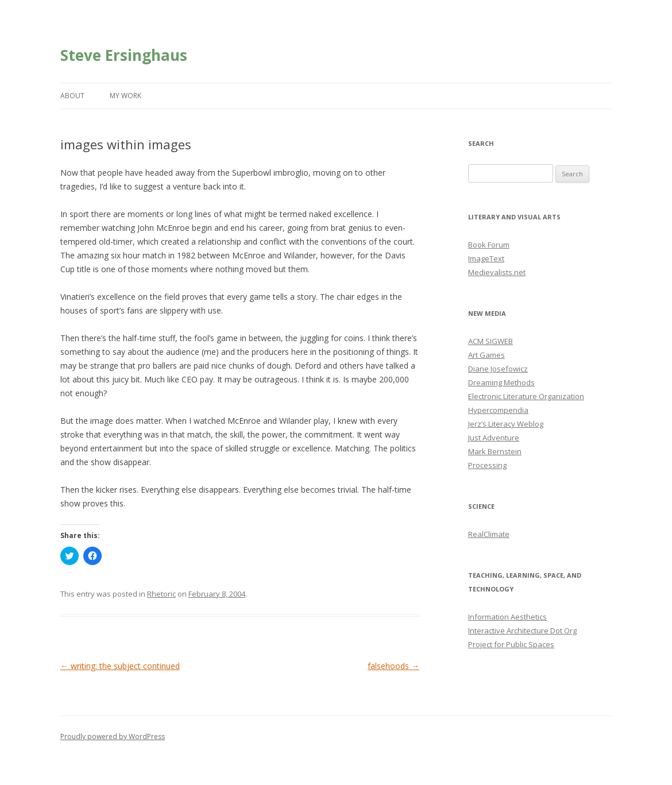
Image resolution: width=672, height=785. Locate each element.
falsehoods (393, 666)
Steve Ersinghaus (124, 55)
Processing (487, 465)
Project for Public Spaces (511, 644)
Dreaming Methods (501, 382)
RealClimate (489, 534)
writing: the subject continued (120, 666)
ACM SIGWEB (491, 341)
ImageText (486, 258)
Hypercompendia (498, 410)
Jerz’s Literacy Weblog (506, 424)
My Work (125, 96)
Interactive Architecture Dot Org (522, 631)
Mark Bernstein (495, 451)
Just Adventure (494, 438)
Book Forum (489, 245)
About (72, 96)
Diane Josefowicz (498, 369)
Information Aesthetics (507, 617)
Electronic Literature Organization (526, 396)
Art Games (486, 355)
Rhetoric (161, 594)
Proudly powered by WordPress (113, 736)
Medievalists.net (497, 272)
